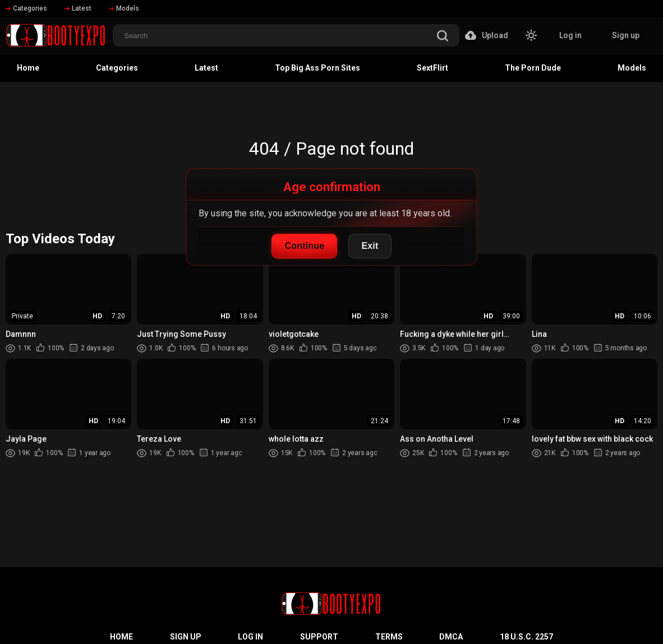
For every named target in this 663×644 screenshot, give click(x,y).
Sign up (626, 35)
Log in (570, 35)
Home (28, 68)
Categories (26, 8)
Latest (78, 8)
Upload (487, 35)
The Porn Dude (533, 68)
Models (124, 8)
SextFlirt (432, 68)
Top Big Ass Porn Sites (317, 68)
